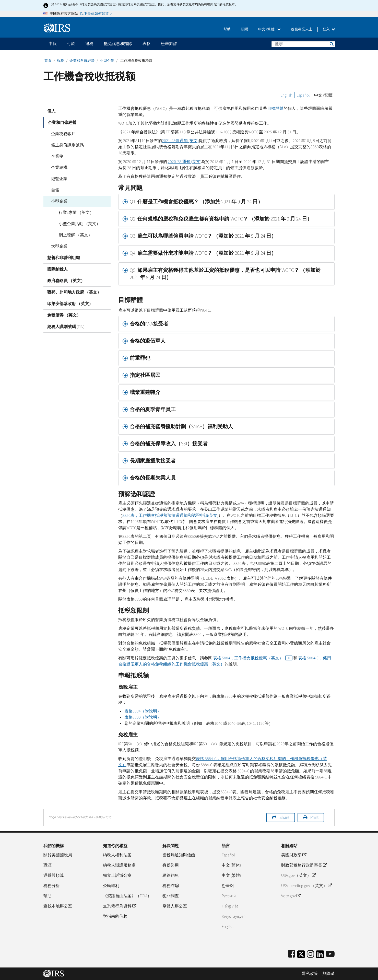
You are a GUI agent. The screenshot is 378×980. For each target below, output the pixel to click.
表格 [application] (147, 44)
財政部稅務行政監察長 (304, 865)
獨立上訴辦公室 (117, 876)
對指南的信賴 (115, 916)
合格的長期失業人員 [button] (153, 478)
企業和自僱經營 (82, 61)
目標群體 (275, 109)
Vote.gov (291, 896)
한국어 (228, 886)
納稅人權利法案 (117, 855)
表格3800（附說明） (143, 717)
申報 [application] (53, 44)
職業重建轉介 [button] (146, 392)
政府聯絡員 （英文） (66, 281)
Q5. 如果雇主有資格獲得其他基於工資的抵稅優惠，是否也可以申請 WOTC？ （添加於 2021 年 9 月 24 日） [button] (225, 274)
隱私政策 (310, 974)
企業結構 (59, 168)
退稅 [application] (89, 44)
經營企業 (59, 179)
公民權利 (111, 886)
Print (314, 818)
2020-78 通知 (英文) (185, 162)
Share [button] (284, 818)
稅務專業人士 (302, 29)
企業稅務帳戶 (63, 134)
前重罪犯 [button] (140, 358)
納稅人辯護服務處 (119, 865)
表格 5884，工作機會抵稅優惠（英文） (253, 658)
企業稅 (57, 156)
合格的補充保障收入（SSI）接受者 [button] (169, 444)
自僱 (55, 190)
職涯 (48, 865)
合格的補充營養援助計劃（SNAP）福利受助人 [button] (181, 427)
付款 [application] (71, 44)
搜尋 (331, 44)
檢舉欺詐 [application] (169, 44)
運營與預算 (54, 876)
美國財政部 (294, 855)
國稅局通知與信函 (179, 855)
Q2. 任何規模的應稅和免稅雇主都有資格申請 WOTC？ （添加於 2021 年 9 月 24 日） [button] (221, 219)
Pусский (229, 896)
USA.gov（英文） (298, 876)
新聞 (244, 29)
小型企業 (107, 61)
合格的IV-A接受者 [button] (150, 324)
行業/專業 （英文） (76, 213)
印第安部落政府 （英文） (70, 304)
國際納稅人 (57, 269)
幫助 (227, 29)
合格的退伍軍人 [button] (148, 341)
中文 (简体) (231, 865)
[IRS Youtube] (330, 954)
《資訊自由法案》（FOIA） (127, 896)
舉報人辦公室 (175, 906)
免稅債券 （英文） (64, 315)
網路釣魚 (171, 876)
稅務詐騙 (171, 886)
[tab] (227, 202)
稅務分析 (52, 886)
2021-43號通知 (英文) (180, 141)
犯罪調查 (171, 896)
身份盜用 (171, 865)
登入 (329, 29)
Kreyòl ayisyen (234, 916)
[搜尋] (303, 44)
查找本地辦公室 (58, 906)
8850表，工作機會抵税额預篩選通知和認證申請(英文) (170, 516)
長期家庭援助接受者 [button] (153, 461)
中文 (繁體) (269, 29)
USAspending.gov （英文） (306, 886)
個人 (51, 111)
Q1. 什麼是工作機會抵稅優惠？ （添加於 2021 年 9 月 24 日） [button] (196, 202)
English (286, 95)
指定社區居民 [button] (145, 375)
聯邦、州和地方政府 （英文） (74, 292)
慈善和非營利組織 (64, 258)
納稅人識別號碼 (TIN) (66, 327)
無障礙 (328, 974)
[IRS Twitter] (301, 956)
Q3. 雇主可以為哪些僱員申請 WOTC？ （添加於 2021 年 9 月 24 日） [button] (203, 236)
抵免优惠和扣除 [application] (118, 44)
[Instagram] (310, 954)
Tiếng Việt (230, 906)
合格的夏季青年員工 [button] (153, 410)
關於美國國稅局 (58, 855)
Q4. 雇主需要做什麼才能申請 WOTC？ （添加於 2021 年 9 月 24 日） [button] (203, 253)
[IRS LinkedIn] (320, 956)
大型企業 (59, 246)
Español (303, 95)
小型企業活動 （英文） (80, 224)
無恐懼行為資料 (120, 906)
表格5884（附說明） (143, 711)
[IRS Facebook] (292, 954)
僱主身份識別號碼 (67, 145)
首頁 (48, 61)
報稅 (61, 61)
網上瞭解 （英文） (75, 235)
